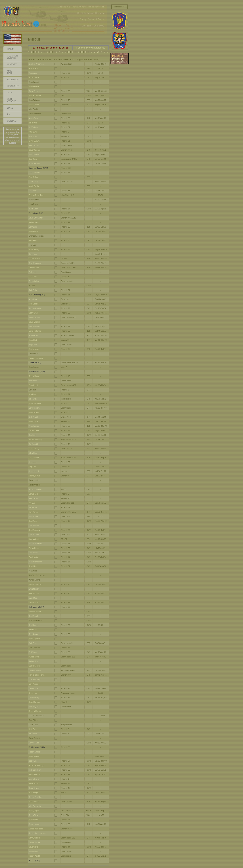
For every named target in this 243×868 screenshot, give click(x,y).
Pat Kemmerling (35, 440)
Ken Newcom (34, 625)
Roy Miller (33, 566)
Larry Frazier (34, 268)
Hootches (13, 86)
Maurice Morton (35, 612)
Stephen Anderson (36, 64)
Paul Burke (33, 132)
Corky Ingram (34, 408)
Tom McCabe (34, 535)
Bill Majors (33, 507)
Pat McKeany (34, 548)
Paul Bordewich (35, 96)
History (12, 64)
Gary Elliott (33, 240)
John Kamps (34, 426)
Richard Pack (34, 661)
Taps (10, 93)
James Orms (34, 657)
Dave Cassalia (34, 150)
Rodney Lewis (34, 476)
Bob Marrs (33, 521)
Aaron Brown (34, 118)
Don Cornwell (34, 173)
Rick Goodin (33, 304)
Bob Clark (33, 159)
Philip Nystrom (34, 639)
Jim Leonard (34, 471)
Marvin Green (34, 317)
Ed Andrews (33, 69)
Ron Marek (33, 512)
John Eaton (33, 231)
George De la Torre (36, 195)
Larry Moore (33, 598)
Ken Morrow (33, 603)
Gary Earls (33, 227)
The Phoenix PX (120, 7)
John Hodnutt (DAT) (37, 372)
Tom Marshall (34, 526)
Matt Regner (34, 707)
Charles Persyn (35, 679)
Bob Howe (33, 381)
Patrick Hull (33, 385)
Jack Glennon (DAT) (37, 295)
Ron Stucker (34, 802)
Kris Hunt (32, 394)
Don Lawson (34, 458)
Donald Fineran (35, 259)
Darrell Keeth (34, 431)
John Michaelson (35, 562)
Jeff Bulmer (33, 127)
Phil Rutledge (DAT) (37, 747)
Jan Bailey (33, 73)
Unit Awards (12, 100)
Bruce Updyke (34, 824)
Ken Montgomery (35, 584)
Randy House (34, 376)
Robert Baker (34, 78)
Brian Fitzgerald (35, 263)
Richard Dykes (34, 222)
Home (10, 49)
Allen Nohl (33, 630)
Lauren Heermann (36, 358)
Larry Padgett (34, 666)
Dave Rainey (34, 698)
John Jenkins (34, 412)
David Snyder (34, 788)
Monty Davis (34, 186)
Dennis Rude (34, 743)
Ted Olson (33, 652)
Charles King (34, 449)
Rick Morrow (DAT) (36, 607)
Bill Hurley (33, 399)
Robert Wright (34, 856)
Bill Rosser (33, 734)
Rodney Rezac (35, 711)
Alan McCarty (34, 539)
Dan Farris (33, 254)
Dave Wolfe (33, 847)
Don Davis (33, 191)
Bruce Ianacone (35, 403)
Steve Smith (33, 784)
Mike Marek (33, 517)
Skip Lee (32, 467)
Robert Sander (34, 752)
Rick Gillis (33, 290)
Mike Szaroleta (35, 806)
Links (10, 108)
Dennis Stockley (35, 797)
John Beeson (34, 87)
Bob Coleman (34, 164)
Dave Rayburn (34, 702)
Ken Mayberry (34, 530)
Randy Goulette (35, 308)
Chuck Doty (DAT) (36, 213)
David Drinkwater (35, 218)
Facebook (13, 80)
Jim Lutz (32, 503)
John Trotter (33, 820)
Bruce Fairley (34, 250)
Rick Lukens (33, 498)
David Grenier (34, 322)
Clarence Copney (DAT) (38, 168)
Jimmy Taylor (34, 811)
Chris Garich (34, 281)
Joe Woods (33, 851)
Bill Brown (33, 123)
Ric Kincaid (33, 444)
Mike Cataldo (34, 155)
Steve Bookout (34, 91)
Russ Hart (33, 340)
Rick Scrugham (35, 770)
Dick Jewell (33, 417)
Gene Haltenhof (35, 331)
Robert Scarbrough (36, 765)
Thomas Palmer (35, 670)
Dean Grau (33, 313)
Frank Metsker (34, 557)
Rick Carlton (33, 145)
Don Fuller (33, 277)
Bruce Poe (33, 693)
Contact (12, 121)
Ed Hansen (33, 336)
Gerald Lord (33, 494)
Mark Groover (34, 326)
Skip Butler (33, 136)
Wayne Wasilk (34, 842)
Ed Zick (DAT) (34, 860)
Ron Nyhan (33, 634)
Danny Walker (34, 838)
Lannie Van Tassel (36, 829)
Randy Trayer (34, 815)
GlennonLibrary (12, 57)
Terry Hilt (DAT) (35, 363)
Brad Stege (33, 793)
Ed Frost (32, 272)
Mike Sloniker (34, 779)
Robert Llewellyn (35, 489)
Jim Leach (33, 462)
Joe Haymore (34, 349)
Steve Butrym (34, 141)
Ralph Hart (33, 345)
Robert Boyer (34, 105)
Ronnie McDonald (36, 544)
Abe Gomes (33, 299)
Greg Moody (34, 589)
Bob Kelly (32, 435)
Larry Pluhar (33, 689)
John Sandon (34, 756)
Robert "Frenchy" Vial (37, 833)
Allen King (33, 453)
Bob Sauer (33, 761)
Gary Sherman (34, 775)
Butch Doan (33, 209)
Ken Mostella (34, 616)
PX (9, 114)
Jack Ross (33, 729)
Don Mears (33, 553)
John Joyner (33, 422)
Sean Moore (33, 593)
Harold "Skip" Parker (37, 675)
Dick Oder (33, 643)
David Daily (33, 182)
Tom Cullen (33, 177)
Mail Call (10, 72)
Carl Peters (33, 684)
